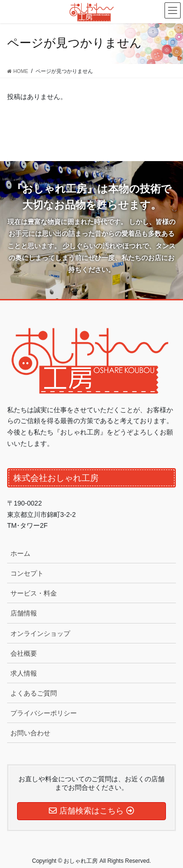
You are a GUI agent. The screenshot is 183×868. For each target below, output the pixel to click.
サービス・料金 (34, 593)
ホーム (20, 553)
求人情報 (24, 673)
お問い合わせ (30, 733)
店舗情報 (24, 613)
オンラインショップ (40, 633)
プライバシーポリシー (44, 713)
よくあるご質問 (34, 693)
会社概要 (24, 653)
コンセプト (27, 573)
